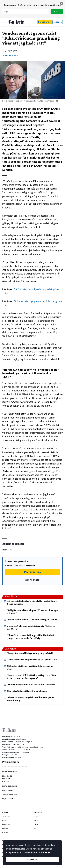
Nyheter (5, 812)
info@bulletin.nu (18, 744)
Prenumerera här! (12, 762)
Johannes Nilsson (10, 55)
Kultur (36, 825)
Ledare (5, 829)
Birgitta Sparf (8, 799)
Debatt (5, 833)
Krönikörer (38, 812)
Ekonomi (6, 825)
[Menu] (4, 22)
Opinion (37, 816)
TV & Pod (6, 816)
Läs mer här (45, 852)
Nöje (35, 829)
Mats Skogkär (7, 776)
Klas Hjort (6, 779)
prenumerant (29, 566)
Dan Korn (6, 781)
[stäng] (62, 3)
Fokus (36, 821)
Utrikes (5, 821)
